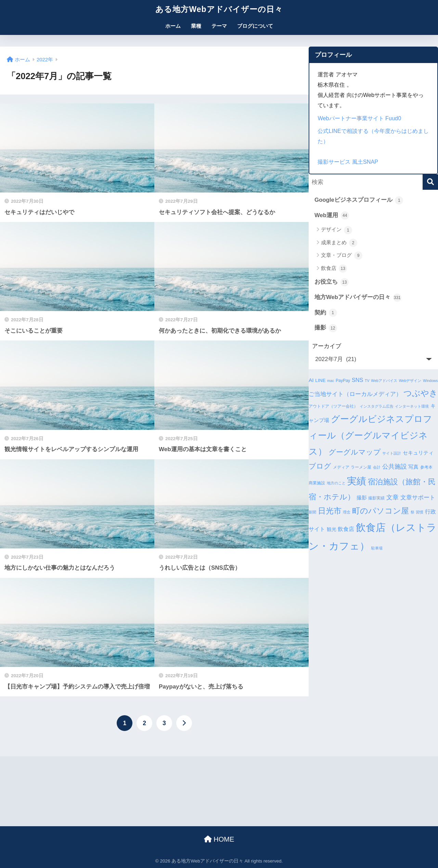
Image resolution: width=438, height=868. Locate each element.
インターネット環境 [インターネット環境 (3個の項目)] (412, 406)
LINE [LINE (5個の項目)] (320, 380)
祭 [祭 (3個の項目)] (413, 512)
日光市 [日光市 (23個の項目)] (330, 511)
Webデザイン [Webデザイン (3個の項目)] (410, 381)
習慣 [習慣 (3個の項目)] (420, 512)
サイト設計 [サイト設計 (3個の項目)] (392, 453)
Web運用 (332, 215)
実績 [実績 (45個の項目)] (357, 481)
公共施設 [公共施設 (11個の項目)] (395, 466)
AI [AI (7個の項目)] (311, 380)
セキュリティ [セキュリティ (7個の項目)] (418, 453)
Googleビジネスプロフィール (359, 200)
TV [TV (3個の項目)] (367, 381)
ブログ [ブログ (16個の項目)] (320, 466)
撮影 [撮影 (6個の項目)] (362, 498)
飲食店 (334, 269)
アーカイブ (327, 346)
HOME (219, 839)
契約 (326, 313)
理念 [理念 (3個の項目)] (347, 512)
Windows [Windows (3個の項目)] (430, 381)
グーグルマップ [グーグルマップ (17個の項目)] (355, 452)
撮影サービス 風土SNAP (348, 162)
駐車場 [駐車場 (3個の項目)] (377, 548)
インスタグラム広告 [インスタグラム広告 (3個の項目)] (377, 406)
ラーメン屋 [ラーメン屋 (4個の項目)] (361, 467)
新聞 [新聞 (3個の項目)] (312, 512)
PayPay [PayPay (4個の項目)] (343, 381)
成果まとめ (339, 243)
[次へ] (184, 723)
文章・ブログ (342, 256)
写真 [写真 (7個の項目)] (413, 467)
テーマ (219, 26)
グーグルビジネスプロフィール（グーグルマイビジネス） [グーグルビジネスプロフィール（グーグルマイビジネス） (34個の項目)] (370, 435)
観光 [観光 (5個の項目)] (332, 529)
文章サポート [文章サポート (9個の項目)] (418, 498)
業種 (196, 26)
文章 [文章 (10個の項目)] (392, 497)
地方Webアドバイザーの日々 (358, 298)
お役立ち (332, 282)
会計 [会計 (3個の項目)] (377, 467)
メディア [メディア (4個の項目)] (341, 467)
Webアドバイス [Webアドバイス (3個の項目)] (384, 381)
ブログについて (255, 26)
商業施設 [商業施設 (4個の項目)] (317, 483)
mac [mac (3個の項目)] (331, 381)
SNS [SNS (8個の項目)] (357, 380)
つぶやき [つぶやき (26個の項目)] (421, 393)
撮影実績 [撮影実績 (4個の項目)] (376, 498)
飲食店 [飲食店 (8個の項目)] (346, 529)
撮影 (326, 328)
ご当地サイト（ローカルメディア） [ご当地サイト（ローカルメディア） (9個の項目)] (355, 394)
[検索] (430, 182)
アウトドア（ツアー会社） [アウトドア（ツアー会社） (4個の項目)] (333, 406)
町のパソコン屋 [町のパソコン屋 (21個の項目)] (381, 511)
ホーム (173, 26)
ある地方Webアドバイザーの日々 (219, 9)
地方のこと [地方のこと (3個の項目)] (336, 483)
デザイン (337, 230)
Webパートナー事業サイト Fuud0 (359, 118)
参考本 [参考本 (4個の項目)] (426, 467)
